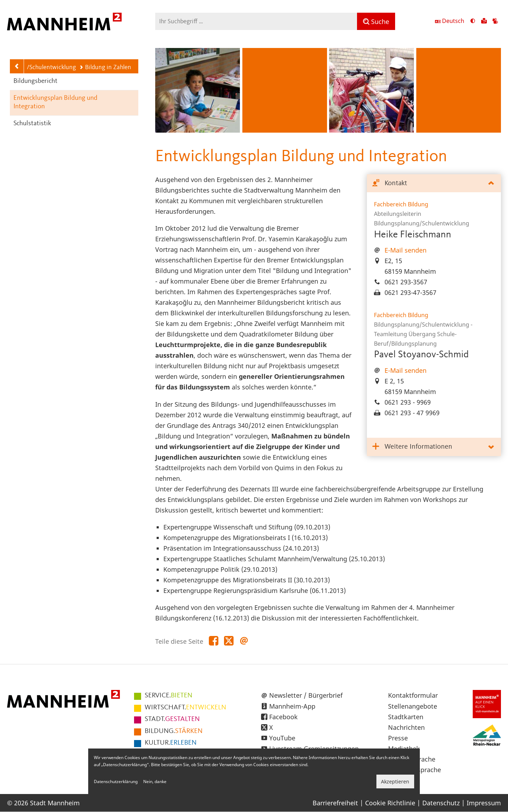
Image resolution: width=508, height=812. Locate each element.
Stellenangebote (413, 706)
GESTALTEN (172, 719)
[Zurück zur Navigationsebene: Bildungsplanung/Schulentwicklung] (17, 66)
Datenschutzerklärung (116, 781)
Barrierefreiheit (335, 803)
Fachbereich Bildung (401, 204)
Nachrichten (406, 727)
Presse (398, 738)
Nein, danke (155, 781)
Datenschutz (441, 803)
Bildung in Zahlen (105, 67)
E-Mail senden (406, 250)
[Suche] (376, 21)
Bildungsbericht (35, 81)
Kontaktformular (413, 695)
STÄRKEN (174, 731)
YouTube (282, 738)
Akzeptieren (395, 781)
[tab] (434, 184)
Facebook (283, 717)
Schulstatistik (32, 124)
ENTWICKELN (185, 708)
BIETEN (168, 696)
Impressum (484, 803)
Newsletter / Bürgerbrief (306, 695)
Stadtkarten (406, 717)
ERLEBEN (171, 743)
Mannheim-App (292, 706)
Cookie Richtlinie (390, 803)
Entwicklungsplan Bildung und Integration (55, 103)
